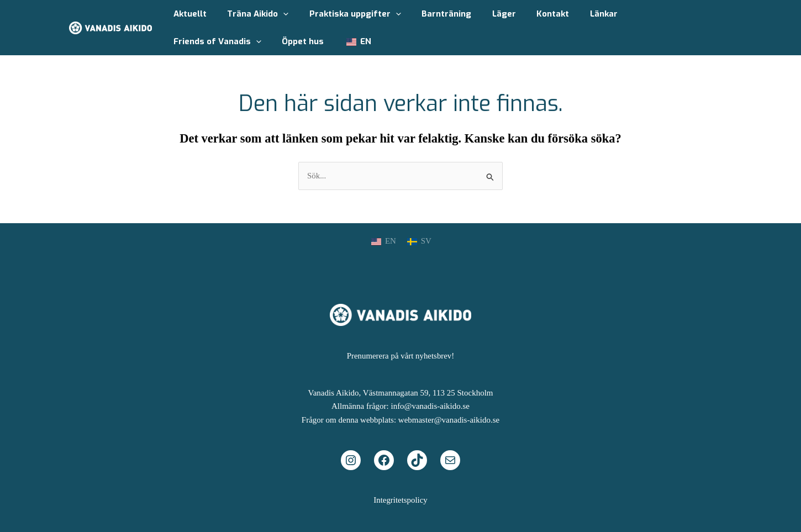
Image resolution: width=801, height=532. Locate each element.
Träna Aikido (252, 14)
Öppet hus (192, 41)
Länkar (577, 14)
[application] (277, 14)
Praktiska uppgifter (345, 14)
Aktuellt (188, 14)
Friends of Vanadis (651, 14)
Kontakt (530, 14)
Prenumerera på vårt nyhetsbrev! (400, 356)
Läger (485, 14)
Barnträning (432, 14)
